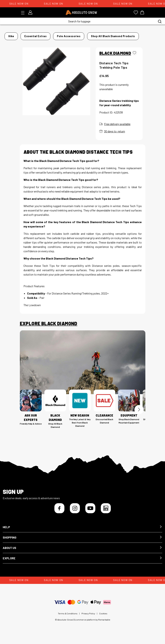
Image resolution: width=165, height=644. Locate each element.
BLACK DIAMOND (115, 56)
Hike (35, 35)
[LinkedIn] (106, 511)
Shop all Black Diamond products (116, 41)
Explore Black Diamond (49, 327)
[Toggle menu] (24, 13)
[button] (82, 530)
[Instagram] (75, 511)
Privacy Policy (88, 616)
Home (24, 35)
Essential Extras (53, 35)
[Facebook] (59, 511)
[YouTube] (90, 511)
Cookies (103, 616)
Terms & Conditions (68, 616)
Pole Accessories (80, 35)
